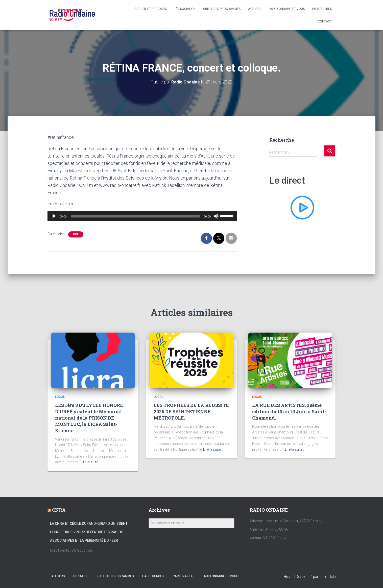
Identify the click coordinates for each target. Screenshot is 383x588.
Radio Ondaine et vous (287, 9)
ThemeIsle (327, 577)
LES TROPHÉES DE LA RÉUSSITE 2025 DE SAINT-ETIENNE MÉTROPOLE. (191, 411)
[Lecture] (54, 216)
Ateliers (255, 9)
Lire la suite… (90, 462)
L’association (185, 9)
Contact (325, 21)
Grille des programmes (222, 9)
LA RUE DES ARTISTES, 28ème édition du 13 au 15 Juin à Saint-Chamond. (289, 411)
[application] (142, 216)
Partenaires (322, 9)
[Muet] (216, 216)
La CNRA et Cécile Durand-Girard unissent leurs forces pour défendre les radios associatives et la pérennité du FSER (89, 532)
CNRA (59, 510)
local (76, 234)
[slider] (135, 216)
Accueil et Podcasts (151, 9)
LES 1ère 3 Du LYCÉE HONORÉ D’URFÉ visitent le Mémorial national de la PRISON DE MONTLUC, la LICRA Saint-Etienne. (89, 418)
